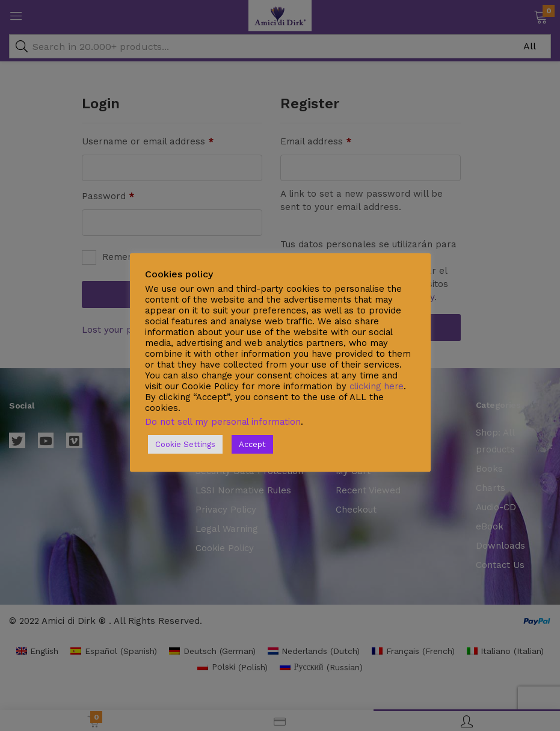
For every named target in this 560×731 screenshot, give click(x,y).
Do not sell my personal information (223, 422)
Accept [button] (252, 444)
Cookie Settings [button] (185, 444)
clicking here (377, 386)
